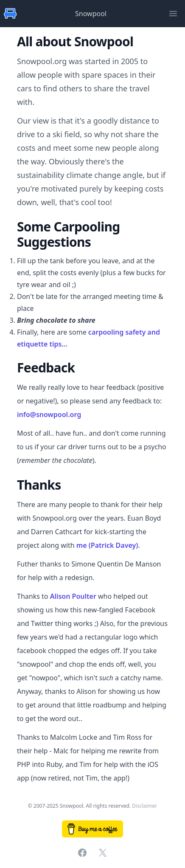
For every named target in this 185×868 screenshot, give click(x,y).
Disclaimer (144, 806)
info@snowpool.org (49, 414)
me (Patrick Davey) (107, 545)
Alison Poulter (73, 596)
